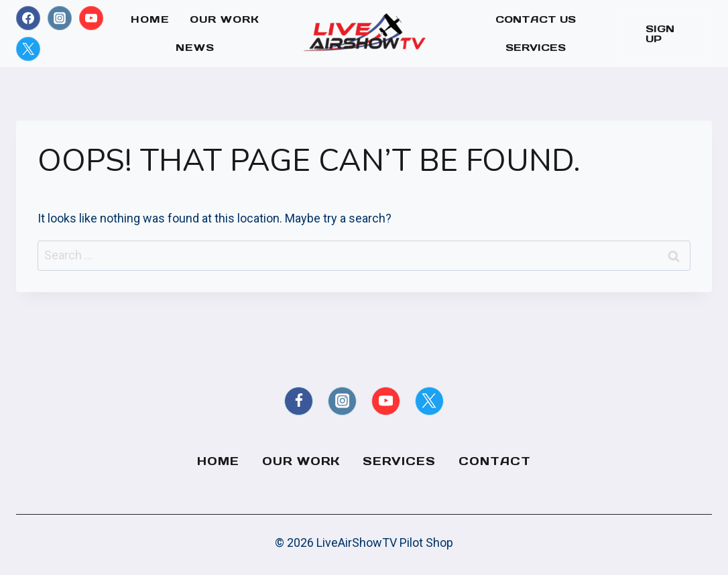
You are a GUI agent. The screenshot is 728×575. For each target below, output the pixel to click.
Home (150, 19)
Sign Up (660, 34)
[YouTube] (91, 18)
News (195, 47)
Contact (495, 461)
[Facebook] (28, 18)
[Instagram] (60, 18)
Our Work (225, 19)
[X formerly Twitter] (28, 49)
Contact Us (536, 19)
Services (536, 47)
